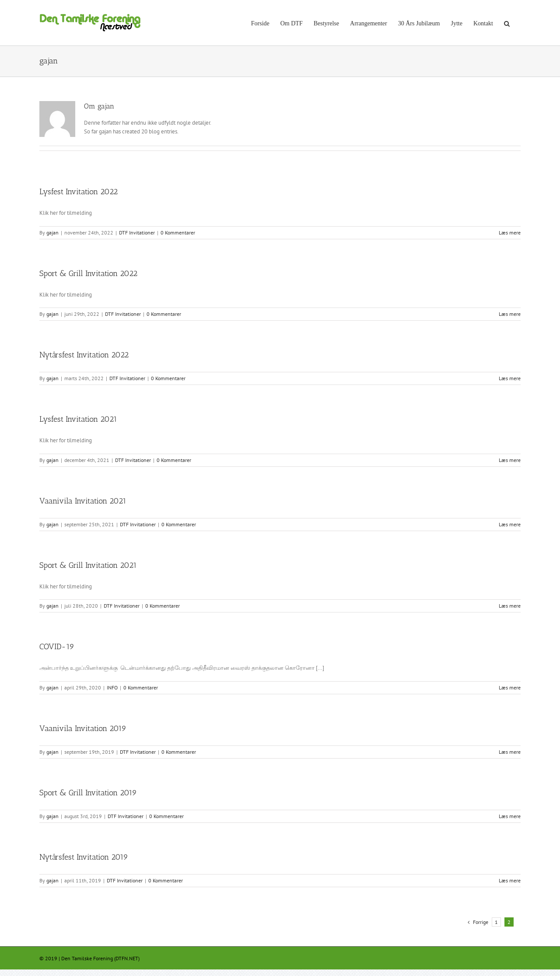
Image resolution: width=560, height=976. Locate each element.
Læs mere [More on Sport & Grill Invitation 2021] (510, 606)
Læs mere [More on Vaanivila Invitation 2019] (510, 752)
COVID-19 (57, 647)
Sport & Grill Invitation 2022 (88, 273)
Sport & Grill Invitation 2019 (88, 793)
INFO (112, 687)
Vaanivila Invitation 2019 (83, 728)
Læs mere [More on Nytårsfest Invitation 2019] (510, 880)
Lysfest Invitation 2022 (79, 192)
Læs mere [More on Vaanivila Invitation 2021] (510, 524)
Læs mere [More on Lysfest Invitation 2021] (510, 460)
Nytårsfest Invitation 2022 (84, 355)
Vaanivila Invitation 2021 (83, 501)
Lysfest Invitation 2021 (78, 419)
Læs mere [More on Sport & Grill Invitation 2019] (510, 816)
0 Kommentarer (178, 233)
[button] (507, 23)
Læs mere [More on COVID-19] (510, 687)
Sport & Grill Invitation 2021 (88, 565)
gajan (52, 233)
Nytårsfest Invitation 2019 (84, 857)
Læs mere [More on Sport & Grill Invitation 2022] (510, 314)
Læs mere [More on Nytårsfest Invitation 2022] (510, 378)
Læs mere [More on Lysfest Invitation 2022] (510, 233)
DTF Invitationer (137, 233)
